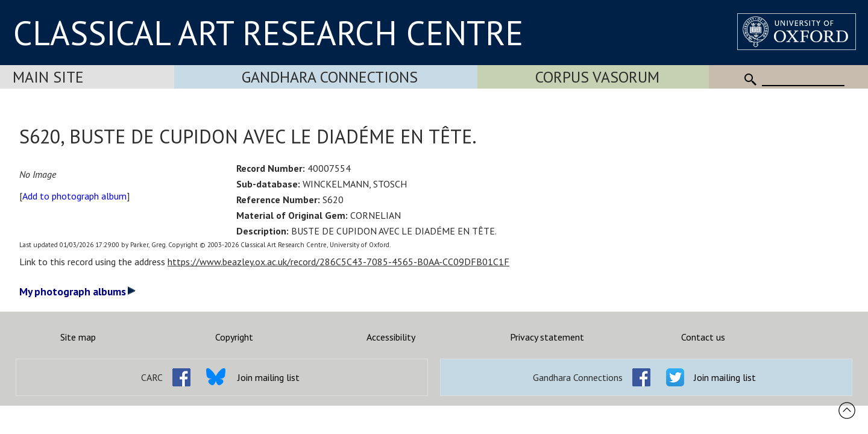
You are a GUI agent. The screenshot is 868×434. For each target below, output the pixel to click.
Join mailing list (269, 377)
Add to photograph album (74, 196)
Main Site (48, 77)
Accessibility (391, 337)
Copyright (234, 337)
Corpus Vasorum (597, 77)
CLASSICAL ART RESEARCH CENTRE (268, 33)
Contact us (703, 337)
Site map (78, 337)
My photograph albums (77, 291)
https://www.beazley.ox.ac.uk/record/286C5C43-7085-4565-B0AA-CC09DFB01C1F (338, 262)
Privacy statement (547, 337)
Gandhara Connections (330, 77)
